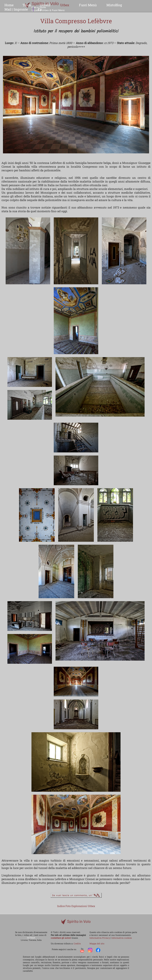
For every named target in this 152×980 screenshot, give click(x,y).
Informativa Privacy (100, 938)
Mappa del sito (97, 944)
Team (27, 5)
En (40, 9)
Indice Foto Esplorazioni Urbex (76, 906)
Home (9, 5)
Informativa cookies (122, 938)
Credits (77, 944)
